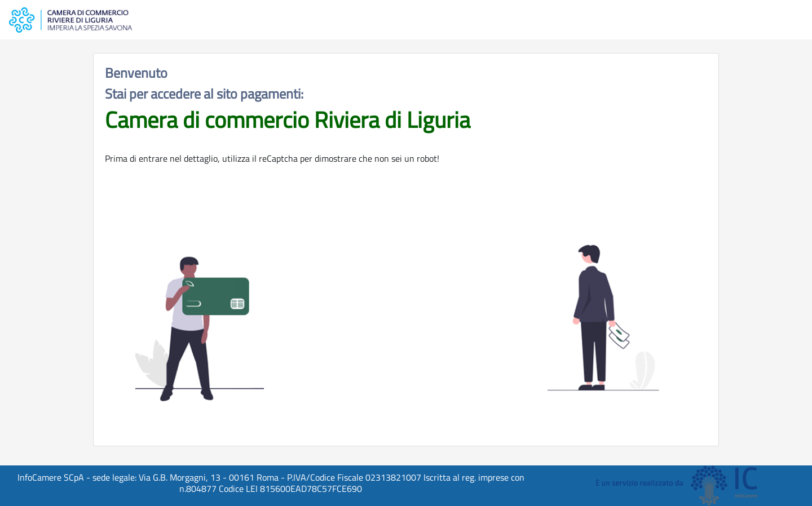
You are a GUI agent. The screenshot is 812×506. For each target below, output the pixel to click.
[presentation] (406, 331)
